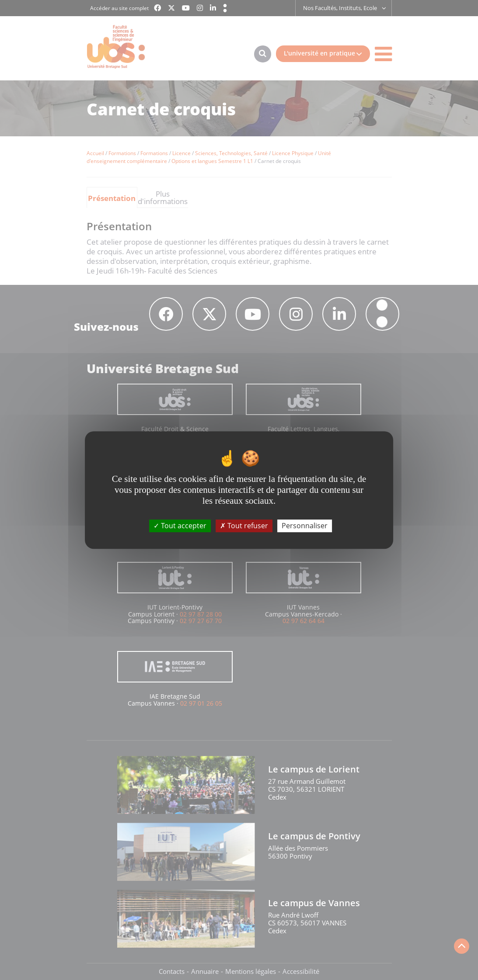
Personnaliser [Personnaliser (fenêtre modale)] (305, 526)
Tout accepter (180, 526)
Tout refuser (244, 526)
